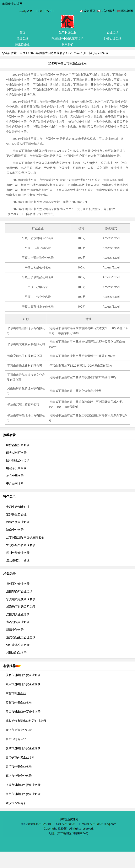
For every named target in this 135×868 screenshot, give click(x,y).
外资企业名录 (113, 38)
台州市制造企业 (16, 739)
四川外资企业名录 (18, 553)
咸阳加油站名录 (16, 652)
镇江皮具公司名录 (18, 645)
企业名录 (113, 32)
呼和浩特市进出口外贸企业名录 (26, 721)
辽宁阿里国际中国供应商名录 (25, 537)
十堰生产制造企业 (18, 507)
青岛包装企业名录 (18, 622)
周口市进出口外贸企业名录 (23, 712)
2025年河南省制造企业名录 (47, 53)
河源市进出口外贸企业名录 (23, 785)
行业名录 (22, 38)
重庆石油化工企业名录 (21, 637)
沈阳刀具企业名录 (18, 614)
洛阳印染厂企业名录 (19, 591)
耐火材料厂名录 (16, 453)
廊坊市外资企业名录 (19, 776)
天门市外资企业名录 (19, 766)
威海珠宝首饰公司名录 (21, 606)
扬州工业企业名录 (18, 584)
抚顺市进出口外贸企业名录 (23, 748)
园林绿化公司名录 (18, 460)
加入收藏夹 (108, 11)
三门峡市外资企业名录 (20, 757)
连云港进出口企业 (18, 560)
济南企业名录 (15, 530)
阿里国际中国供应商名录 (67, 38)
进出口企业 (22, 44)
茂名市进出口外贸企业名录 (23, 675)
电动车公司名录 (16, 468)
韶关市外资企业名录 (19, 702)
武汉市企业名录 (16, 803)
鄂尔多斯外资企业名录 (21, 545)
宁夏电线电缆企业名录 (21, 599)
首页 (22, 32)
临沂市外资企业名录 (19, 730)
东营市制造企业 (16, 693)
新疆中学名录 (15, 630)
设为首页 (90, 11)
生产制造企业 (67, 32)
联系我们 (67, 44)
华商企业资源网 (12, 4)
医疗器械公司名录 (18, 445)
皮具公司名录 (15, 475)
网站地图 (127, 11)
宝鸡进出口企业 (16, 514)
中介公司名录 (15, 483)
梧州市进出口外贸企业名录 (23, 794)
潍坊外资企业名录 (18, 522)
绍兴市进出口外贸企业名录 (23, 684)
